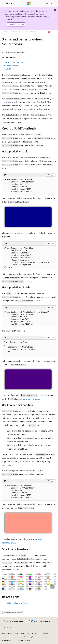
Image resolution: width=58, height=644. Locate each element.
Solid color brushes (11, 66)
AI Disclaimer (7, 633)
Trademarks (6, 640)
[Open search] (47, 3)
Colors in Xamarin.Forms (18, 603)
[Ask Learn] (49, 32)
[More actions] (54, 32)
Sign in (53, 3)
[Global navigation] (3, 3)
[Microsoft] (29, 3)
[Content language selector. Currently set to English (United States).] (14, 621)
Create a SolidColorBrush (14, 62)
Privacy (5, 637)
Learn (5, 32)
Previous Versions (18, 32)
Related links (9, 69)
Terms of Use (42, 637)
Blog (33, 633)
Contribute (44, 633)
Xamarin (32, 32)
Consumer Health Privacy (22, 637)
